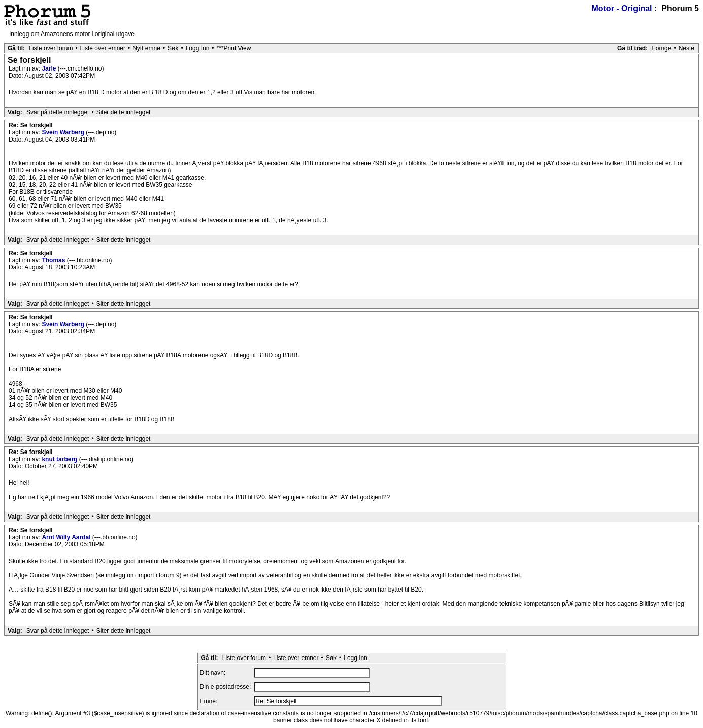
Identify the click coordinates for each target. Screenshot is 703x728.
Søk (173, 48)
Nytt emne (146, 48)
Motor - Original (622, 8)
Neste (687, 48)
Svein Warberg (64, 132)
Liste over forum (51, 48)
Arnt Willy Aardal (67, 537)
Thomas (54, 260)
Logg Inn (198, 48)
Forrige (661, 48)
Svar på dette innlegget (58, 112)
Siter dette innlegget (124, 112)
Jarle (49, 68)
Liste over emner (103, 48)
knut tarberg (60, 459)
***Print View (234, 48)
